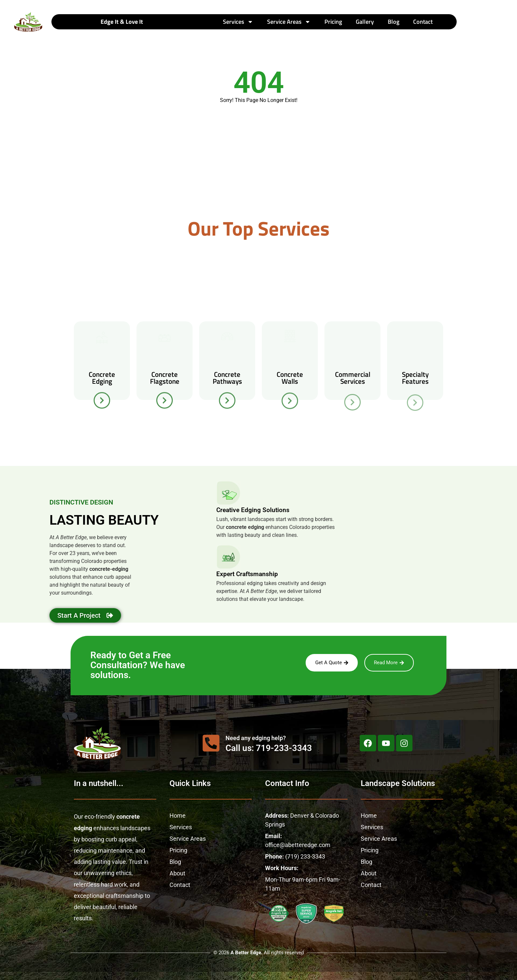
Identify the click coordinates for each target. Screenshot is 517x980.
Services (238, 22)
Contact (423, 22)
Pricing (333, 22)
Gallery (365, 22)
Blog (394, 22)
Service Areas (289, 22)
